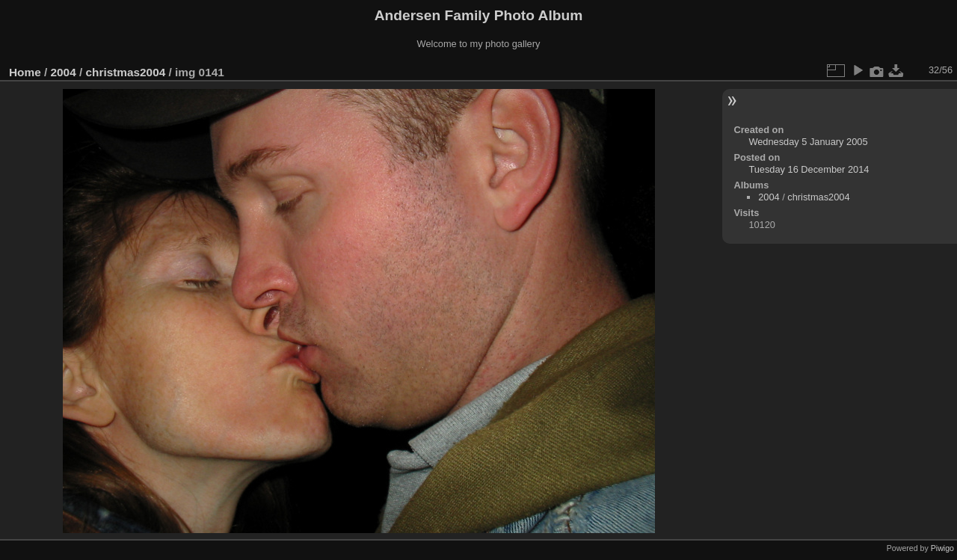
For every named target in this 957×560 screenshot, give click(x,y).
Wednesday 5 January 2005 (808, 142)
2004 (64, 72)
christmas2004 (125, 72)
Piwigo (942, 548)
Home (25, 72)
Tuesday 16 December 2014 (809, 169)
